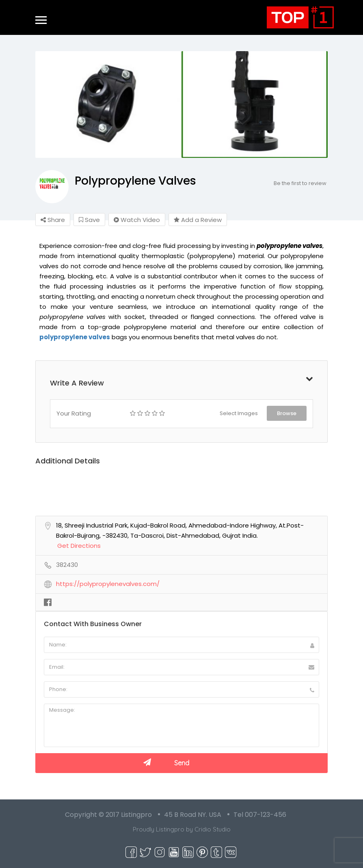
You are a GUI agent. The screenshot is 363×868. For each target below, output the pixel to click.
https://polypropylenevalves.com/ (108, 584)
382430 (67, 565)
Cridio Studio (213, 829)
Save (89, 220)
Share (53, 220)
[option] (108, 104)
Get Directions (79, 546)
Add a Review (198, 220)
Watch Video (137, 220)
